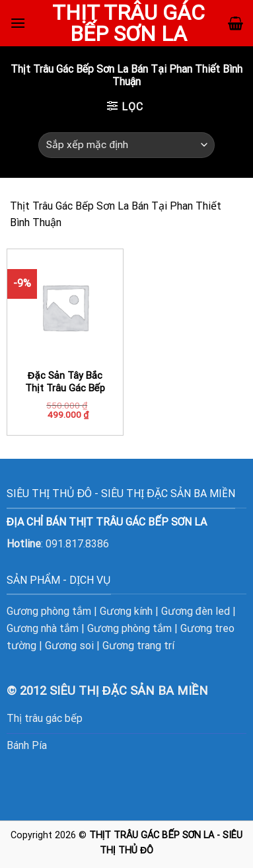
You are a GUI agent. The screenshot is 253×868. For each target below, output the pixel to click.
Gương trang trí (138, 646)
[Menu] (18, 23)
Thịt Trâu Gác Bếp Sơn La (128, 23)
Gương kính (126, 611)
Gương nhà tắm (43, 628)
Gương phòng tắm (49, 611)
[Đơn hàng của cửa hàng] (126, 145)
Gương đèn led (196, 611)
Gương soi (69, 646)
